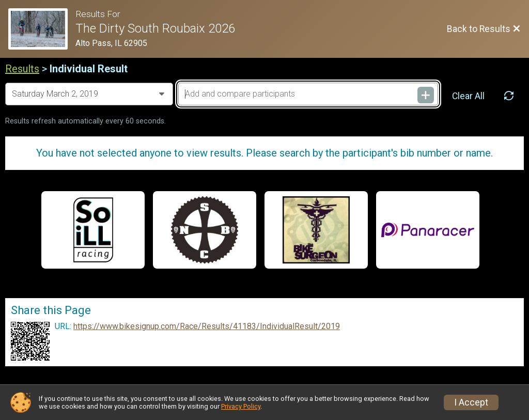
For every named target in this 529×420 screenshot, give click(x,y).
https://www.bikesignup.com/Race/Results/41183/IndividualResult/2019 (207, 326)
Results (22, 69)
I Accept (471, 402)
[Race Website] (42, 29)
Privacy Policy (241, 406)
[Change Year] (89, 94)
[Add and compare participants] (308, 94)
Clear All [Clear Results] (468, 96)
